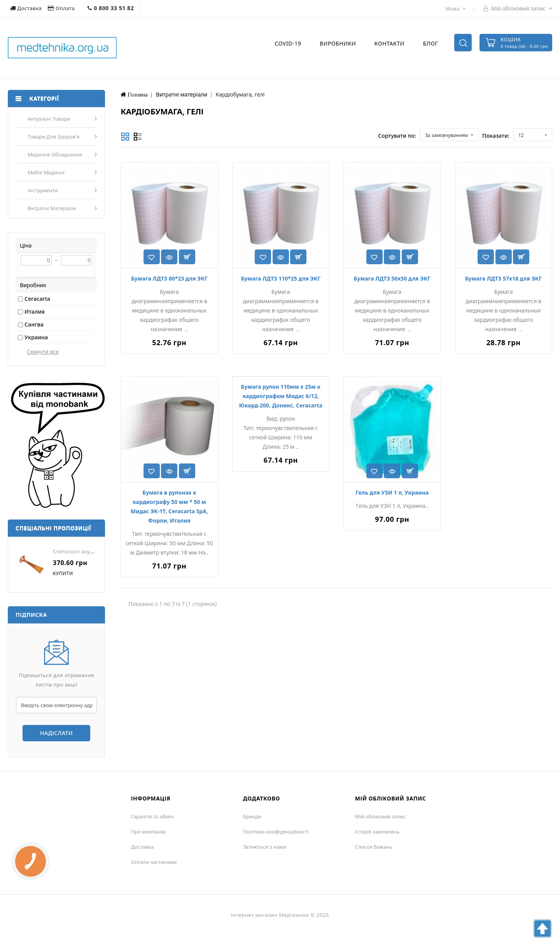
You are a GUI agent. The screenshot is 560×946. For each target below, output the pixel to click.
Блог (431, 43)
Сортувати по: (397, 136)
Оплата (62, 8)
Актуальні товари (49, 119)
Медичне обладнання (55, 154)
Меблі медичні (46, 172)
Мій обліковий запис (380, 816)
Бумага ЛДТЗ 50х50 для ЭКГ (392, 278)
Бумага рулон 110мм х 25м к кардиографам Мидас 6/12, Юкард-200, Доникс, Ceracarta (281, 396)
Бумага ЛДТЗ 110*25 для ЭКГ (281, 278)
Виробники (338, 43)
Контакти (389, 43)
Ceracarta (37, 299)
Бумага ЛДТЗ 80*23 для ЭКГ (169, 278)
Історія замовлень (377, 832)
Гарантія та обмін (152, 816)
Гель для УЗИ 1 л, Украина (392, 492)
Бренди (252, 816)
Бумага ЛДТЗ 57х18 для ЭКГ (503, 278)
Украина (36, 337)
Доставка (27, 8)
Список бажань (374, 847)
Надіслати (56, 733)
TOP (542, 928)
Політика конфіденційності (276, 832)
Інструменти (43, 190)
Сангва (34, 324)
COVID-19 (288, 43)
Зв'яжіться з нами (265, 847)
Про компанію (149, 832)
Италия (35, 312)
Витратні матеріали (52, 208)
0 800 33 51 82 (111, 8)
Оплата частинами (154, 862)
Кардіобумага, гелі (240, 94)
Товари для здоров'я (53, 137)
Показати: (496, 136)
